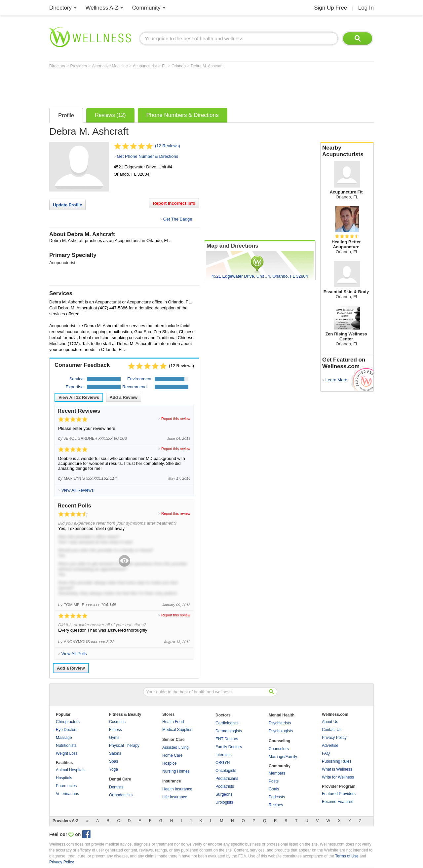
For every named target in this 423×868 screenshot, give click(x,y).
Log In (366, 8)
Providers (79, 66)
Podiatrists (225, 786)
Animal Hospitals (71, 770)
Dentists (116, 787)
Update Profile (67, 205)
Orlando (179, 66)
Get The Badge (177, 219)
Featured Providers (339, 794)
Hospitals (64, 778)
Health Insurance (177, 789)
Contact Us (332, 730)
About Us (330, 722)
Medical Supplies (177, 730)
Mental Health (282, 715)
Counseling (279, 741)
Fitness (115, 730)
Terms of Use (347, 856)
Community (146, 8)
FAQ (326, 753)
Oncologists (226, 771)
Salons (115, 753)
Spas (114, 761)
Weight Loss (67, 753)
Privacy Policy (334, 738)
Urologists (224, 802)
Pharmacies (66, 786)
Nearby (347, 151)
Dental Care (120, 779)
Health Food (173, 722)
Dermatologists (229, 731)
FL (165, 66)
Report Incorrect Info (174, 203)
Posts (274, 781)
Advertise (330, 746)
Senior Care (173, 740)
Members (277, 773)
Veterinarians (67, 794)
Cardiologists (227, 723)
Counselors (279, 749)
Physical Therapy (124, 746)
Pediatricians (227, 779)
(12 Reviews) (168, 146)
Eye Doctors (67, 730)
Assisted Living (175, 747)
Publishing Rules (337, 761)
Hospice (169, 763)
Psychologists (281, 731)
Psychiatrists (280, 723)
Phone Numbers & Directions (183, 115)
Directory (60, 8)
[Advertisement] (170, 87)
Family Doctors (229, 747)
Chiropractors (68, 722)
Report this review (176, 419)
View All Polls (74, 654)
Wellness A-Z (102, 8)
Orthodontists (121, 795)
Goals (274, 789)
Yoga (114, 769)
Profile (66, 115)
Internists (224, 755)
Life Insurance (175, 797)
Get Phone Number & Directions (147, 156)
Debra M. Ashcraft (207, 66)
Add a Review (124, 397)
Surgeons (224, 794)
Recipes (276, 805)
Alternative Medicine (111, 66)
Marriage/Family (283, 757)
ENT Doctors (227, 739)
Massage (64, 738)
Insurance (172, 781)
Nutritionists (66, 746)
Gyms (114, 738)
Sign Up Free (330, 8)
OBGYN (223, 763)
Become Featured (338, 802)
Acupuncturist (145, 66)
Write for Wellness (338, 777)
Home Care (172, 755)
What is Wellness (337, 769)
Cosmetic (117, 722)
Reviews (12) (110, 115)
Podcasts (277, 797)
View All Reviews (79, 397)
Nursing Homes (176, 771)
